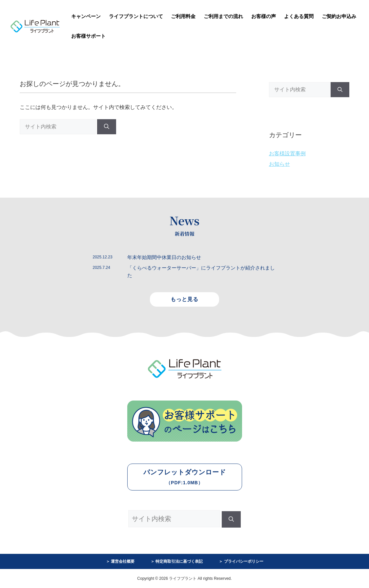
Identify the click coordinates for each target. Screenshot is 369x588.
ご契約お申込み (339, 16)
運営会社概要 (123, 561)
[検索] (107, 127)
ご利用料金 (183, 16)
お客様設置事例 (287, 153)
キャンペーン (86, 16)
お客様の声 (264, 16)
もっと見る (184, 299)
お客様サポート (88, 36)
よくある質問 (299, 16)
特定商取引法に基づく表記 (179, 561)
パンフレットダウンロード (185, 477)
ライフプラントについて (136, 16)
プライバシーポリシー (244, 561)
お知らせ (279, 164)
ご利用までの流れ (223, 16)
